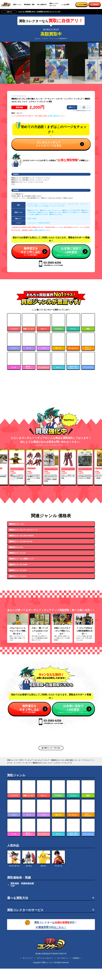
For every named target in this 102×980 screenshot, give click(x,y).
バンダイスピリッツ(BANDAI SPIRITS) (39, 223)
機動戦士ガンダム (43, 212)
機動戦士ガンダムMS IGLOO (21, 564)
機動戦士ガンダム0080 (18, 587)
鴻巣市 (34, 219)
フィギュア (14, 96)
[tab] (50, 81)
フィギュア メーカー (73, 204)
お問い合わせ (54, 116)
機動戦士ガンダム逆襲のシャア (72, 212)
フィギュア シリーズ (46, 204)
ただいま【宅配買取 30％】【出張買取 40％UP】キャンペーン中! (39, 12)
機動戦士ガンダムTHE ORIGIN (71, 210)
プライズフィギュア (60, 204)
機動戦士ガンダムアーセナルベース (50, 210)
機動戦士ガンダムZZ (55, 212)
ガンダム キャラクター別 (57, 206)
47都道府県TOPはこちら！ (51, 950)
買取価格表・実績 (29, 5)
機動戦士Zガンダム (33, 210)
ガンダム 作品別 (44, 206)
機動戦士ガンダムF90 (42, 214)
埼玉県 (29, 219)
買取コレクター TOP (15, 783)
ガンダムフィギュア (51, 29)
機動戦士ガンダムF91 (56, 214)
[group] (17, 490)
